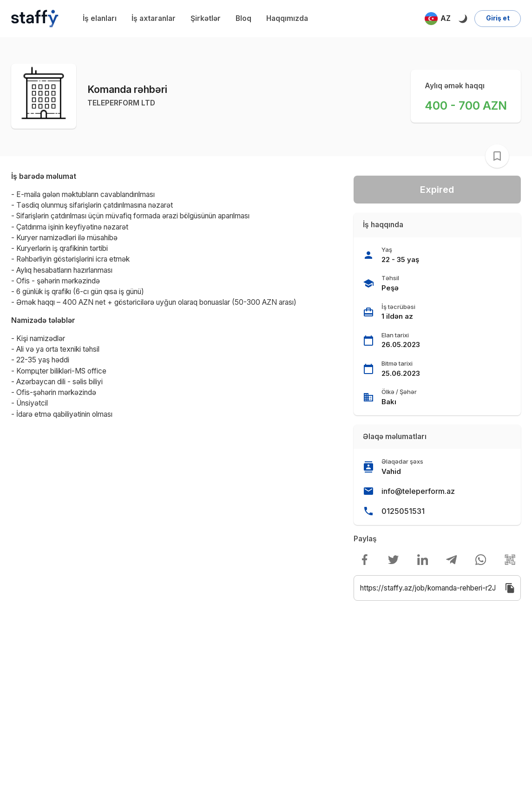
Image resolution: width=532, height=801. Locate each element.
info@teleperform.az (418, 491)
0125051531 (403, 511)
